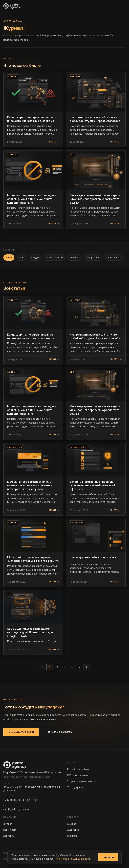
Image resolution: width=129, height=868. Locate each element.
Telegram (72, 836)
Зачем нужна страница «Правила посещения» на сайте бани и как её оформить (92, 485)
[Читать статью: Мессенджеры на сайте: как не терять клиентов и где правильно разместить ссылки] (96, 170)
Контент (75, 258)
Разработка (114, 258)
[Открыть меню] (123, 6)
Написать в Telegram (59, 732)
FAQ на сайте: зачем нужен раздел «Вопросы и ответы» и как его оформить (33, 559)
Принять (108, 857)
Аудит (35, 258)
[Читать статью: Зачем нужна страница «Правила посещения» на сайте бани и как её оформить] (96, 460)
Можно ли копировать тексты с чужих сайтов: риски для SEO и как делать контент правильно (32, 199)
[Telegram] (35, 800)
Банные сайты (54, 258)
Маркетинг (93, 258)
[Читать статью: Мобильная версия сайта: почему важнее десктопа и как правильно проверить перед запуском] (33, 460)
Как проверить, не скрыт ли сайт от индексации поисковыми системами (31, 119)
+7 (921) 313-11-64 (14, 800)
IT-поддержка (75, 787)
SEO (21, 258)
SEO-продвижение (78, 775)
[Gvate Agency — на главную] (12, 6)
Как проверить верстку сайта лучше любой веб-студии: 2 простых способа (95, 119)
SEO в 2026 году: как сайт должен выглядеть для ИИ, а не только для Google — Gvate (30, 633)
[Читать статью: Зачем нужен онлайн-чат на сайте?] (96, 535)
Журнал (8, 824)
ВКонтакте (73, 830)
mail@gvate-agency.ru (16, 809)
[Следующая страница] (87, 667)
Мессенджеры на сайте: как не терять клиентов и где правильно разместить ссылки (95, 199)
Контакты (9, 836)
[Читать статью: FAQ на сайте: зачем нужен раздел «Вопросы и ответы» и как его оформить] (33, 535)
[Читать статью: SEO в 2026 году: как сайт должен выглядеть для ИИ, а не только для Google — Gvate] (33, 607)
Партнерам (10, 830)
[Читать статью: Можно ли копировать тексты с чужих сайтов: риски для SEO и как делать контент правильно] (33, 170)
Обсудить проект (21, 732)
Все (9, 258)
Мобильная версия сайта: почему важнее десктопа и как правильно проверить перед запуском (29, 485)
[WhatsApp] (28, 800)
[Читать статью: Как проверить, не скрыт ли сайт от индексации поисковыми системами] (33, 92)
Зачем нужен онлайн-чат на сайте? (93, 557)
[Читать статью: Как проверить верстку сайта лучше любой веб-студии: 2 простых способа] (96, 92)
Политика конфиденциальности (73, 859)
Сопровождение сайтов (81, 781)
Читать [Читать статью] (53, 142)
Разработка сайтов (78, 769)
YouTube (72, 824)
